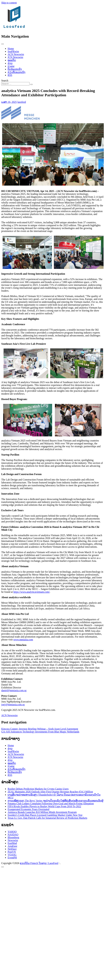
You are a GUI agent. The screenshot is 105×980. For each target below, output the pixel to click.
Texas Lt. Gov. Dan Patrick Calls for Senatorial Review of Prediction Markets (47, 818)
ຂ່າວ (10, 63)
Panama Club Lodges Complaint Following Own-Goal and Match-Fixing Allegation (51, 803)
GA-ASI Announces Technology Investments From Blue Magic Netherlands (40, 732)
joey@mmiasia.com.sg (13, 704)
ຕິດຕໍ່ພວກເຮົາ (15, 69)
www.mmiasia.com (23, 640)
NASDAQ (13, 835)
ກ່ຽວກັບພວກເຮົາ (17, 72)
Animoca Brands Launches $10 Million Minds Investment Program (42, 812)
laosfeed (22, 102)
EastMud (12, 843)
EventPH (12, 858)
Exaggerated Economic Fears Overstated (28, 809)
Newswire (13, 840)
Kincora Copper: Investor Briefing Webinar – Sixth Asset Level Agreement (40, 729)
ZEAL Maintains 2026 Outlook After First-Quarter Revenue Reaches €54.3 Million (50, 792)
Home (11, 49)
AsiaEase (12, 846)
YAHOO (12, 832)
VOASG (12, 855)
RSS (10, 75)
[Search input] (15, 84)
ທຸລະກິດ (12, 60)
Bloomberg (13, 837)
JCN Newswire (15, 57)
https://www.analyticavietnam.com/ (32, 592)
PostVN (12, 852)
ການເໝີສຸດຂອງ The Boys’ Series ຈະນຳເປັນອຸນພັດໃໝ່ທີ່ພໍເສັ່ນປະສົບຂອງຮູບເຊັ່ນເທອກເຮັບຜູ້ (56, 801)
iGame (11, 66)
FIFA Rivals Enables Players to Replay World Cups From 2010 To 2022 (44, 806)
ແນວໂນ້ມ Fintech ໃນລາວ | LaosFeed (39, 863)
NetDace (12, 849)
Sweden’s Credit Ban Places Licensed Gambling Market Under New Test (45, 815)
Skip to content (9, 3)
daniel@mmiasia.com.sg (14, 690)
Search (5, 81)
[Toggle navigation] (3, 44)
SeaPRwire (13, 51)
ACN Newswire (16, 54)
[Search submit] (31, 84)
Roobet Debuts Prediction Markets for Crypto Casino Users (38, 789)
